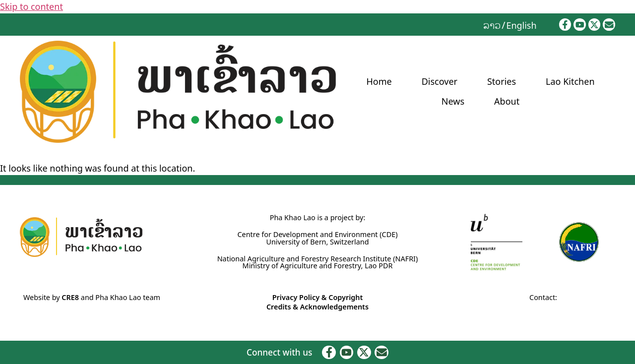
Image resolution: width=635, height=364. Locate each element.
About (507, 101)
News (453, 101)
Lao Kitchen (570, 81)
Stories (502, 81)
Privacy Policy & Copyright (318, 297)
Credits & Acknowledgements (317, 307)
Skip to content (32, 6)
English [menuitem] (521, 25)
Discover (440, 81)
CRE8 (70, 297)
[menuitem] (492, 25)
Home (379, 81)
